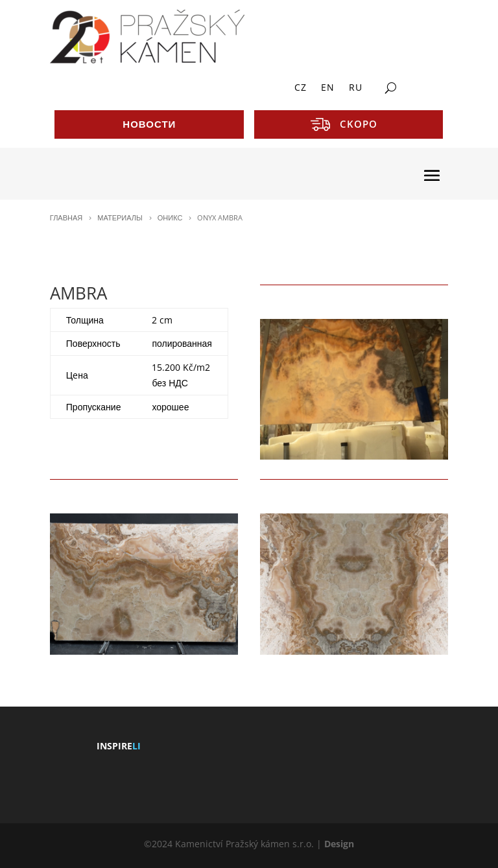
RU (356, 88)
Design (339, 844)
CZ (301, 88)
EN (328, 88)
